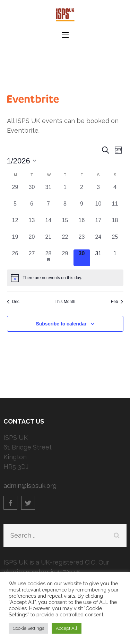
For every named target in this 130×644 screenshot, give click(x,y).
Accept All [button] (67, 628)
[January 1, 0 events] (65, 191)
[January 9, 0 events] (82, 208)
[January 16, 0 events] (82, 225)
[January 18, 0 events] (115, 225)
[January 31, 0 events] (98, 258)
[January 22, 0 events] (65, 241)
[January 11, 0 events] (115, 208)
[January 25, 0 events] (115, 241)
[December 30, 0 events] (32, 191)
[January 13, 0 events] (32, 225)
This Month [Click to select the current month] (65, 302)
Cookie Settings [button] (28, 628)
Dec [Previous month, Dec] (13, 302)
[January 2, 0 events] (82, 191)
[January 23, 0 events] (82, 241)
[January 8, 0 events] (65, 208)
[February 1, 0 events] (115, 258)
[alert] (65, 278)
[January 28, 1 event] (49, 258)
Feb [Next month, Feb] (117, 302)
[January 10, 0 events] (98, 208)
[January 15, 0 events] (65, 225)
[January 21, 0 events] (49, 241)
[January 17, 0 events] (98, 225)
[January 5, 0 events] (15, 208)
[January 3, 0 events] (98, 191)
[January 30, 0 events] (82, 258)
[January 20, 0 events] (32, 241)
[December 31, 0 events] (49, 191)
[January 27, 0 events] (32, 258)
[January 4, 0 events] (115, 191)
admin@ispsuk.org (30, 486)
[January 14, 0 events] (49, 225)
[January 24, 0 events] (98, 241)
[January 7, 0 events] (49, 208)
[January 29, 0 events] (65, 258)
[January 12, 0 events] (15, 225)
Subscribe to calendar (61, 324)
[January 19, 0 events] (15, 241)
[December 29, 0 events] (15, 191)
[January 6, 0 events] (32, 208)
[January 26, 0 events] (15, 258)
